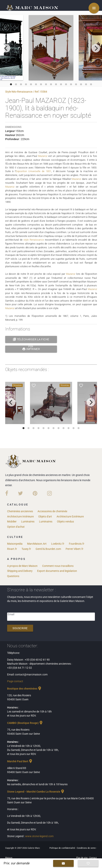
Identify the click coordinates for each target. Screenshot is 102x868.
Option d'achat (16, 526)
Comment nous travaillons (58, 565)
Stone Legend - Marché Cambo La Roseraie (36, 791)
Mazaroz (43, 156)
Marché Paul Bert (20, 761)
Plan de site (82, 857)
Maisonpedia (15, 543)
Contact (93, 857)
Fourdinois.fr (77, 543)
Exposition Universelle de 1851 (33, 171)
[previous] (6, 48)
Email (11, 614)
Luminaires (28, 521)
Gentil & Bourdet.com (48, 548)
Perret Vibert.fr (74, 548)
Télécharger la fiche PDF (31, 339)
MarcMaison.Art (37, 543)
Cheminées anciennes (20, 510)
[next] (96, 48)
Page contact (15, 680)
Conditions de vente (87, 847)
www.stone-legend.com (39, 835)
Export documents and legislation (57, 570)
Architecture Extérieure (70, 516)
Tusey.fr (26, 548)
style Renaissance (34, 239)
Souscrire (20, 628)
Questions (13, 575)
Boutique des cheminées (25, 688)
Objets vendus (65, 521)
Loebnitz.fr (58, 543)
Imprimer (31, 348)
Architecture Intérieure (20, 516)
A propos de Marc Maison (22, 565)
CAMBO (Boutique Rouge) (25, 722)
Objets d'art (45, 516)
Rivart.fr (12, 548)
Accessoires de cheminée (52, 510)
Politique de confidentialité (63, 847)
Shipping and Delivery (20, 570)
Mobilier (12, 521)
